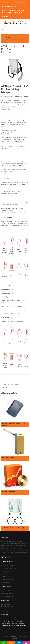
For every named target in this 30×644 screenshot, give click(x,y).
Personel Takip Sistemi (7, 596)
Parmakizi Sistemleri (6, 571)
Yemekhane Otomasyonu (7, 594)
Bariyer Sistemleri (6, 582)
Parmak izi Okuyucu (6, 577)
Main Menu (3, 29)
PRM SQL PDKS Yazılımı (9, 491)
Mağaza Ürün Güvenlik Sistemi (9, 591)
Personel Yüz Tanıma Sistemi (9, 568)
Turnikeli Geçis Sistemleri (8, 579)
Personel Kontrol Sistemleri (8, 566)
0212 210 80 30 (7, 2)
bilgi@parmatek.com (9, 6)
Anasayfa (5, 36)
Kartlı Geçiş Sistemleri (7, 574)
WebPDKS (5, 17)
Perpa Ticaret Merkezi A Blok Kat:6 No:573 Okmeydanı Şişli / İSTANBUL (13, 11)
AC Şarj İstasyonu (8, 38)
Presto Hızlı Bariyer (8, 457)
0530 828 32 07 (20, 2)
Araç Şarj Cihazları (13, 36)
